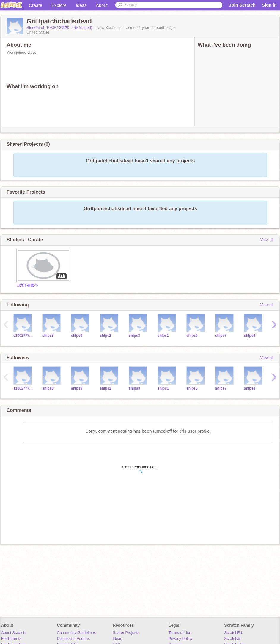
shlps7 (221, 336)
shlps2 (106, 336)
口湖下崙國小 (27, 285)
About (102, 5)
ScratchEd (233, 633)
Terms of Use (180, 633)
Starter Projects (126, 633)
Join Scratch (242, 5)
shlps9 (77, 336)
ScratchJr (232, 639)
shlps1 (163, 336)
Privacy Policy (181, 639)
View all (267, 240)
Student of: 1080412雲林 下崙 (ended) (60, 27)
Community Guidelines (76, 633)
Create (36, 5)
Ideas (81, 5)
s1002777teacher (23, 336)
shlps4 (250, 336)
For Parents (11, 639)
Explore (59, 5)
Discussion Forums (73, 639)
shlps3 (134, 336)
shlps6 (192, 336)
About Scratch (13, 633)
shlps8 (48, 336)
